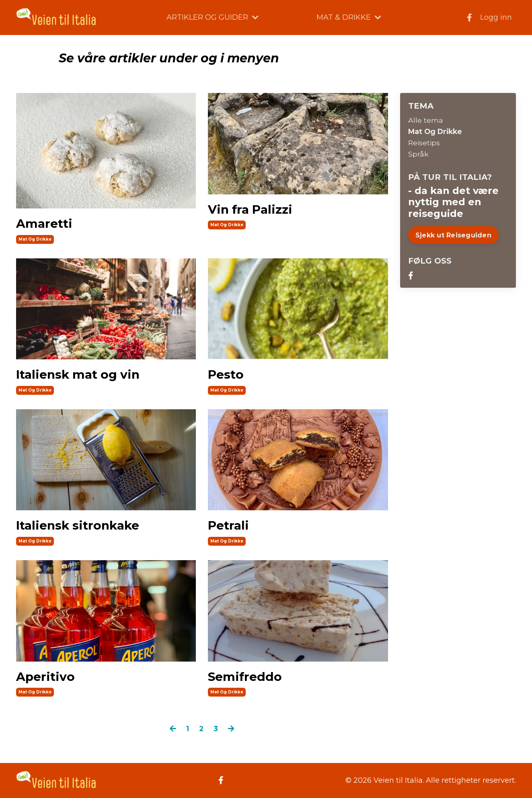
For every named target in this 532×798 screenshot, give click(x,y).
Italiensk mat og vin (78, 375)
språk (418, 155)
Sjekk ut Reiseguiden (454, 236)
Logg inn (496, 17)
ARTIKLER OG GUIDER (213, 17)
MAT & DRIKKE (349, 17)
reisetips (425, 143)
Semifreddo (245, 677)
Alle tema (426, 120)
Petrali (228, 526)
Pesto (226, 375)
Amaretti (44, 223)
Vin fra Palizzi (250, 209)
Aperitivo (46, 677)
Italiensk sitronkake (79, 526)
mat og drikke (35, 239)
